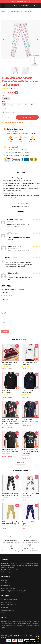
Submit (5, 332)
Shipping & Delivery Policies (9, 600)
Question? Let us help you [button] (32, 642)
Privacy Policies (6, 585)
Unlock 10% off (37, 636)
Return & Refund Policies (9, 605)
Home (3, 12)
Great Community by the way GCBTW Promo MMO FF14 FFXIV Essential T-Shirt (11, 421)
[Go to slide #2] (25, 70)
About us (4, 580)
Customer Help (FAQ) (8, 610)
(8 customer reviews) (17, 89)
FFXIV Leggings (28, 12)
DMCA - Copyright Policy (8, 588)
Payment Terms (6, 602)
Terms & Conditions (7, 583)
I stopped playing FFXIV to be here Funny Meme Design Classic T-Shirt (30, 452)
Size (4, 102)
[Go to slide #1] (16, 70)
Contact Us (5, 607)
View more (21, 463)
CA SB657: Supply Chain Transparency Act (14, 591)
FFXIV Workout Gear (14, 12)
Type (4, 96)
